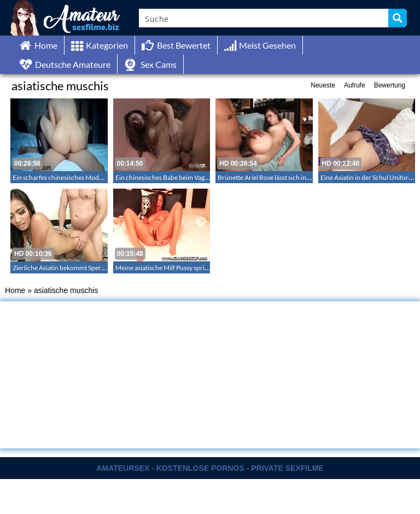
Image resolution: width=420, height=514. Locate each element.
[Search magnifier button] (398, 18)
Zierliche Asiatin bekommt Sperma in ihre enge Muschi (89, 268)
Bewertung (390, 85)
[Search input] (264, 18)
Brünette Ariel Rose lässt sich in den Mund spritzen (290, 177)
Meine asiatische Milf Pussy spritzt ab (168, 268)
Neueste (323, 85)
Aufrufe (355, 85)
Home (15, 290)
